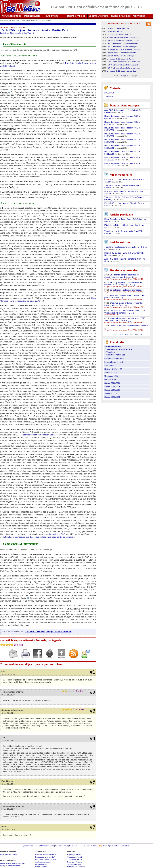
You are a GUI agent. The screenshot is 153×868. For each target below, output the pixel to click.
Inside (112, 315)
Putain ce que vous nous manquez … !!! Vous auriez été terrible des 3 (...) (125, 312)
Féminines (77, 864)
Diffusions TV (72, 867)
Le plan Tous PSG (42, 864)
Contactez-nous (62, 846)
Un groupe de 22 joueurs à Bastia (120, 59)
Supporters (109, 366)
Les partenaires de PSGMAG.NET (13, 863)
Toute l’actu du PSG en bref (41, 20)
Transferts (109, 96)
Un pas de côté (111, 376)
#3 (92, 711)
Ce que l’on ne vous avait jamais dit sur (124, 279)
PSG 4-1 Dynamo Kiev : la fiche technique (124, 68)
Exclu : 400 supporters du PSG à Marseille (124, 62)
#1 (92, 672)
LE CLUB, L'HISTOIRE (99, 16)
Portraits (79, 857)
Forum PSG (125, 846)
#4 (92, 738)
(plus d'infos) (114, 846)
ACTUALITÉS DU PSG (12, 16)
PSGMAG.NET (139, 16)
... (139, 76)
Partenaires (74, 846)
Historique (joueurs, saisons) (45, 859)
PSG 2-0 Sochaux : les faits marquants (122, 44)
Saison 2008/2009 (112, 383)
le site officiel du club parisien (32, 211)
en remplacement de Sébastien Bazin (38, 435)
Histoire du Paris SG (113, 369)
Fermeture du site (120, 34)
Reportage (71, 855)
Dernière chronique (114, 31)
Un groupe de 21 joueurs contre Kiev (121, 71)
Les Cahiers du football (9, 855)
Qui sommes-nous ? (31, 846)
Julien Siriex (22, 33)
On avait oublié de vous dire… (119, 28)
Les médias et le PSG (114, 359)
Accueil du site (6, 20)
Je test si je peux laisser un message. (126, 290)
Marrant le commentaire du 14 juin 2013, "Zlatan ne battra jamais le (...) (125, 319)
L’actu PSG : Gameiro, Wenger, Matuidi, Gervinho (48, 631)
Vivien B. (31, 33)
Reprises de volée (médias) (45, 857)
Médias (80, 859)
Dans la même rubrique (124, 105)
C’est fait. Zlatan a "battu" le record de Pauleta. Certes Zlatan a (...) (124, 304)
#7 (92, 827)
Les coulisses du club (114, 362)
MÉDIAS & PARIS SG (76, 16)
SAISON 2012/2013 (32, 16)
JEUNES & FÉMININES (121, 16)
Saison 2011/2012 (112, 393)
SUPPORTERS (52, 16)
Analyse (79, 855)
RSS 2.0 (104, 846)
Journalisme (72, 859)
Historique (71, 862)
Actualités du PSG (21, 20)
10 (141, 334)
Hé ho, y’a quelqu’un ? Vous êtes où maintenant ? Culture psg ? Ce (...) (123, 284)
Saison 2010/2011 (112, 390)
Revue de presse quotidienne (46, 855)
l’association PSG (57, 534)
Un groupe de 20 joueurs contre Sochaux (123, 50)
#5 (92, 782)
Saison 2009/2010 (112, 387)
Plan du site (85, 846)
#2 (92, 693)
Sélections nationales (116, 355)
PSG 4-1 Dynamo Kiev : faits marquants (123, 65)
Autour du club (111, 373)
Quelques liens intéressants (10, 866)
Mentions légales (47, 846)
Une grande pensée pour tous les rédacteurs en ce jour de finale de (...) (122, 276)
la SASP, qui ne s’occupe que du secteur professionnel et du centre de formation (39, 537)
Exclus (38, 867)
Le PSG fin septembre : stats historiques (123, 40)
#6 (92, 807)
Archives (94, 846)
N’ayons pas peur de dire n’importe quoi (123, 37)
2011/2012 (109, 93)
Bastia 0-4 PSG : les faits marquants (121, 53)
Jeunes (70, 864)
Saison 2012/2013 (112, 397)
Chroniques (71, 857)
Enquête (44, 867)
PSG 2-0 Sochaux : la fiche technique (122, 47)
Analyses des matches (43, 862)
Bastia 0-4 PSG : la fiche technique (121, 56)
